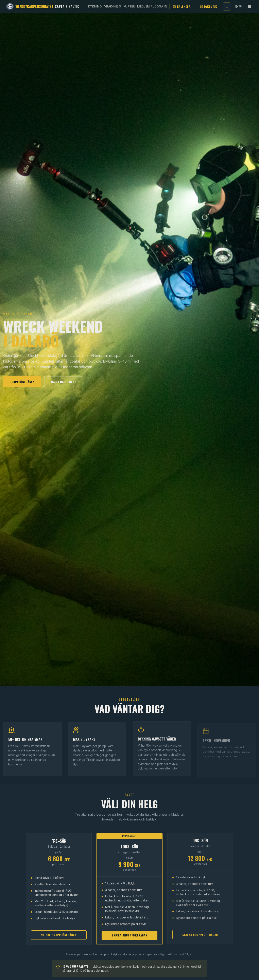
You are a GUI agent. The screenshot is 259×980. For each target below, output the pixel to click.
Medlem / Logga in (152, 6)
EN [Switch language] (238, 6)
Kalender (182, 6)
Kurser (129, 6)
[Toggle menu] (249, 6)
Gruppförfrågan (22, 382)
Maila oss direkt (64, 382)
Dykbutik (209, 6)
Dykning (95, 6)
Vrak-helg (113, 6)
